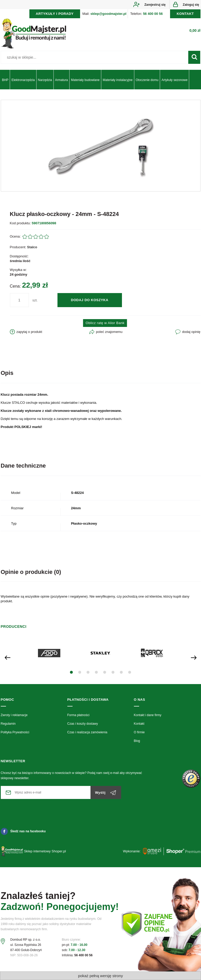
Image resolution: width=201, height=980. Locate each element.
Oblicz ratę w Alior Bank (105, 323)
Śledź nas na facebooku (23, 831)
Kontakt (139, 724)
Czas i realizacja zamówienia (87, 732)
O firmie (139, 732)
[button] (71, 672)
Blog (137, 741)
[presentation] (8, 657)
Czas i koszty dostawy (83, 724)
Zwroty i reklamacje (14, 715)
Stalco (32, 247)
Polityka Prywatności (15, 732)
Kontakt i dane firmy (148, 715)
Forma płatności (78, 715)
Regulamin (8, 724)
